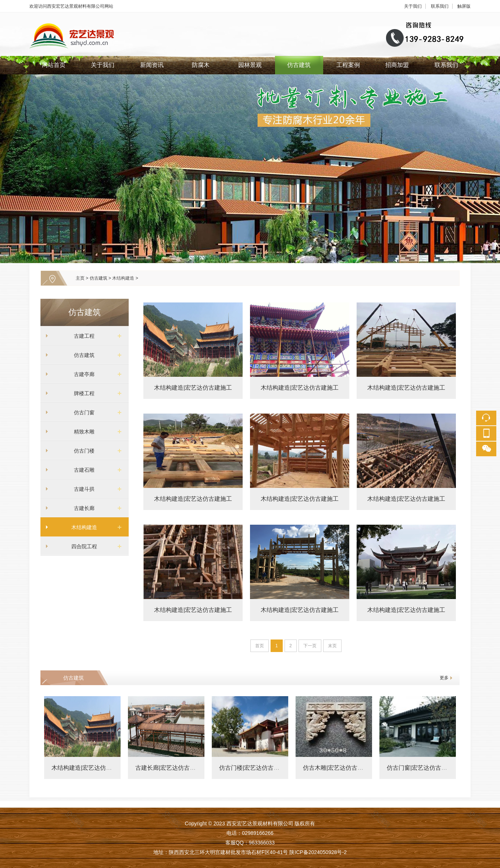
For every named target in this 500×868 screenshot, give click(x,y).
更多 (444, 678)
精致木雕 (82, 432)
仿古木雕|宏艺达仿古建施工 (339, 768)
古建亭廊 (82, 374)
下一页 (310, 646)
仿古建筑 (299, 65)
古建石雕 (82, 470)
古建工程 (82, 336)
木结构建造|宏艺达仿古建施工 (193, 388)
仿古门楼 (82, 451)
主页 (80, 278)
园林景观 (250, 65)
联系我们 (440, 6)
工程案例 (348, 65)
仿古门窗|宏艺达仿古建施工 (423, 768)
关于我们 (413, 6)
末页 (332, 646)
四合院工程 (82, 546)
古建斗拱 (82, 489)
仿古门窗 (82, 412)
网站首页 (54, 65)
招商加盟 (397, 65)
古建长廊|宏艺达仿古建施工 (171, 768)
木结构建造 (123, 278)
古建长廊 (82, 508)
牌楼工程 (82, 393)
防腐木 (201, 65)
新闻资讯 (152, 65)
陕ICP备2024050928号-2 (318, 852)
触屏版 (464, 6)
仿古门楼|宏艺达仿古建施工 (255, 768)
